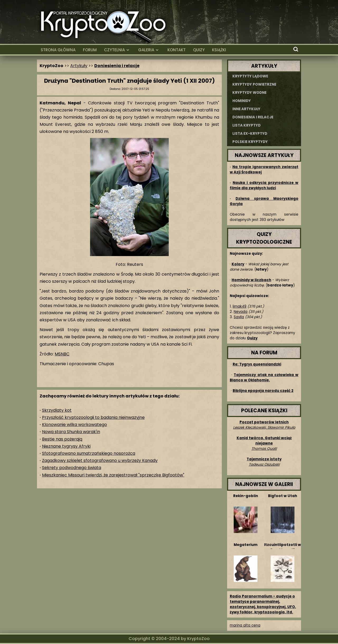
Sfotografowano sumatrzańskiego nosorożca (89, 453)
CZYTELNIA (114, 50)
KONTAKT (177, 50)
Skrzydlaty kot (57, 410)
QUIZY (199, 50)
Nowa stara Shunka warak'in (71, 432)
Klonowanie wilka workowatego (74, 425)
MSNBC (62, 354)
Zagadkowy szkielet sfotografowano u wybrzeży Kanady (100, 460)
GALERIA (146, 50)
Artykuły (79, 66)
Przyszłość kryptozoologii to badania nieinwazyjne (93, 417)
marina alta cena (245, 625)
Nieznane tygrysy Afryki (66, 446)
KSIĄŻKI (219, 50)
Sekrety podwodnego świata (72, 468)
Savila (239, 317)
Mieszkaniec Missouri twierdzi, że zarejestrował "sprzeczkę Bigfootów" (113, 475)
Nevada (241, 312)
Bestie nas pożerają (62, 439)
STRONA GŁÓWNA (58, 50)
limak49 (240, 306)
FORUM (90, 50)
